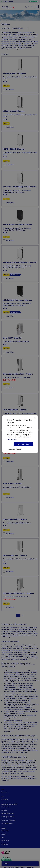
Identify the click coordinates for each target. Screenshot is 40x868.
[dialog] (20, 434)
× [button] (35, 418)
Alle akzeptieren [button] (23, 444)
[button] (15, 449)
